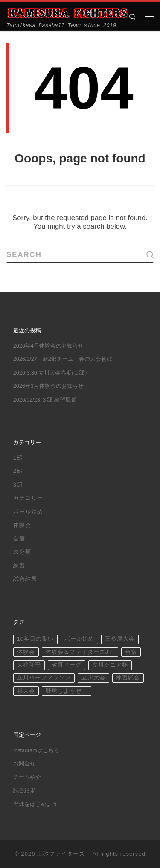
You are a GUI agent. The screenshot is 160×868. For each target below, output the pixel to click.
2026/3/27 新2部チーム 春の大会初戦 (63, 359)
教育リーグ (67, 665)
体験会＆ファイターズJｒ (80, 652)
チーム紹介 (27, 777)
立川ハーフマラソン (44, 678)
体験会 (22, 525)
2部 (18, 471)
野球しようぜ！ (67, 691)
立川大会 (93, 678)
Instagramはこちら (36, 750)
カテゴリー (28, 498)
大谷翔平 (29, 665)
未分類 (22, 552)
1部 (18, 458)
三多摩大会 (120, 639)
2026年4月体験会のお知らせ (48, 346)
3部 (18, 485)
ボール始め (28, 512)
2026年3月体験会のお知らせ (48, 386)
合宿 (19, 539)
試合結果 (25, 579)
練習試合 (128, 678)
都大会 (26, 691)
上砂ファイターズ (61, 854)
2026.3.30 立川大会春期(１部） (52, 373)
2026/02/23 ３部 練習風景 (45, 400)
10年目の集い (35, 639)
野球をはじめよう (35, 804)
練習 (19, 566)
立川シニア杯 (110, 665)
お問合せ (24, 764)
